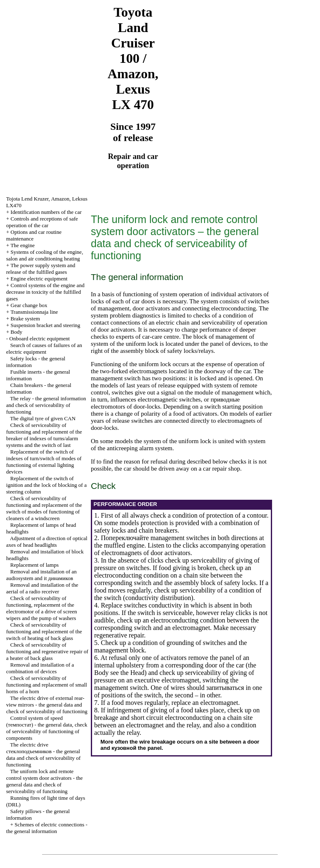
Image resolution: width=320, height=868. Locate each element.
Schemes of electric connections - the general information (47, 828)
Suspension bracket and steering (45, 325)
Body (16, 332)
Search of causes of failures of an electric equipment (44, 348)
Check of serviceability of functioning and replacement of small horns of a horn (47, 685)
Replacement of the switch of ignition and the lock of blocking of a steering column (46, 485)
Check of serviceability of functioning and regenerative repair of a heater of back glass (47, 651)
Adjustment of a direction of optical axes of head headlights (47, 542)
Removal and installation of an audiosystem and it (41, 575)
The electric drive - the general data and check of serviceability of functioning (44, 755)
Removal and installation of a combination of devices (40, 668)
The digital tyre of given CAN (43, 418)
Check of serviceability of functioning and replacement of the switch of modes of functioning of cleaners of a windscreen (44, 508)
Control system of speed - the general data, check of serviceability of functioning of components (47, 728)
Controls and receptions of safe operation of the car (42, 222)
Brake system (25, 319)
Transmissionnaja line (34, 312)
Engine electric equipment (39, 279)
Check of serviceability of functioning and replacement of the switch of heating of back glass (44, 631)
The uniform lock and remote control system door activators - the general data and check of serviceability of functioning (45, 781)
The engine (22, 245)
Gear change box (29, 305)
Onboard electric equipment (39, 339)
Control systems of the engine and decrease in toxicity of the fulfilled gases (45, 292)
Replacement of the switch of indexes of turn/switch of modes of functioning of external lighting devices (44, 462)
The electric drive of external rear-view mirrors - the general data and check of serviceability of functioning (47, 705)
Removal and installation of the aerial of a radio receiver (42, 588)
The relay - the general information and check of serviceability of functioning (46, 405)
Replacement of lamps (35, 565)
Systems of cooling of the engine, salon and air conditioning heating (45, 255)
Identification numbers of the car (46, 212)
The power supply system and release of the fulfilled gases (41, 269)
